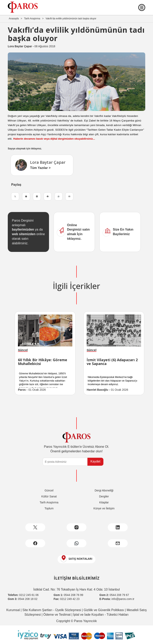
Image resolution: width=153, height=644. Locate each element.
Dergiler (104, 496)
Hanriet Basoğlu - (98, 390)
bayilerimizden (23, 229)
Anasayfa (14, 19)
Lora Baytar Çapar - (21, 46)
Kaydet (95, 461)
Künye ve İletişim (104, 508)
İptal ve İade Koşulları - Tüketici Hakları (101, 615)
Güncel (49, 490)
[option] (45, 353)
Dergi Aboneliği (104, 490)
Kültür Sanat (49, 496)
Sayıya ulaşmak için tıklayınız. (25, 149)
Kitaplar (104, 502)
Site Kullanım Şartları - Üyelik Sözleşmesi (51, 610)
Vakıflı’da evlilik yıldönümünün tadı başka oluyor (71, 19)
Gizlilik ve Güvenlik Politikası (103, 610)
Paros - (23, 390)
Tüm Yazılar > (40, 168)
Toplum (49, 508)
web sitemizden (24, 234)
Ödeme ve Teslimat (56, 615)
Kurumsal (13, 610)
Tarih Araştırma (32, 19)
